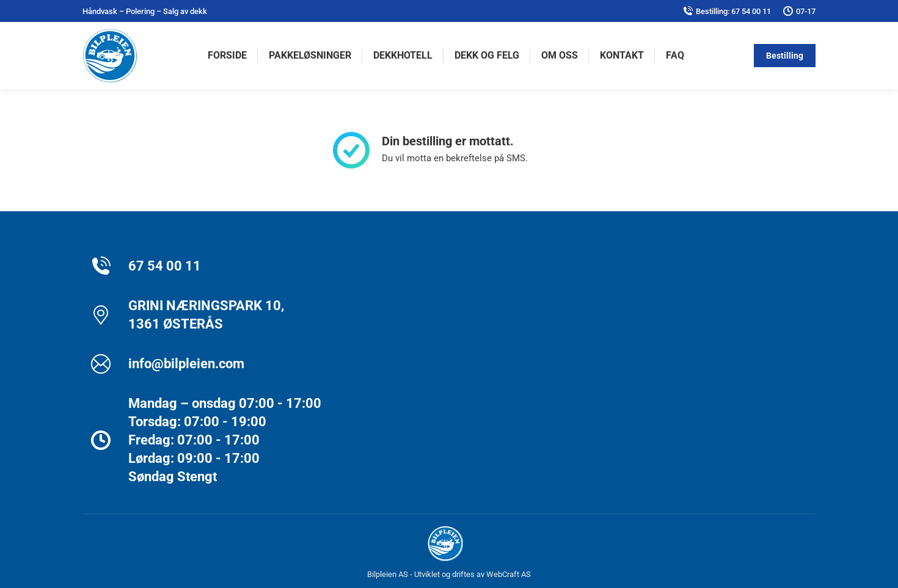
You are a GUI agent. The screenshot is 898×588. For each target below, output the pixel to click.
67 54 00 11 (165, 266)
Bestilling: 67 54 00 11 (727, 11)
